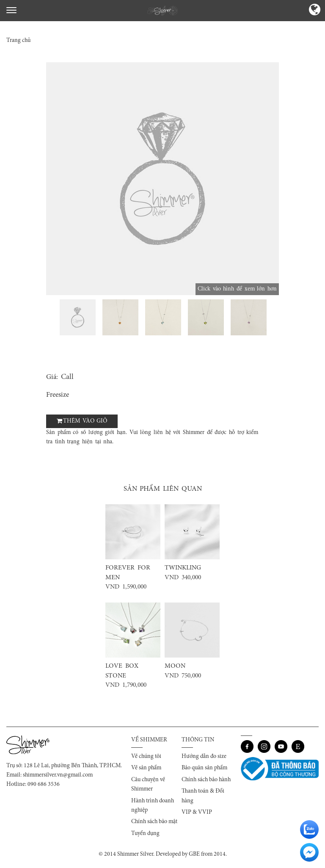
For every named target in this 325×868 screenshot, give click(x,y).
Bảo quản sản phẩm (204, 768)
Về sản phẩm (146, 768)
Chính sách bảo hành (206, 780)
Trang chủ (18, 41)
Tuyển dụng (145, 834)
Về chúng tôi (146, 757)
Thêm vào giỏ (85, 421)
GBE (194, 854)
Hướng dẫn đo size (204, 757)
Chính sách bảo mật (154, 822)
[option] (162, 179)
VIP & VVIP (197, 813)
